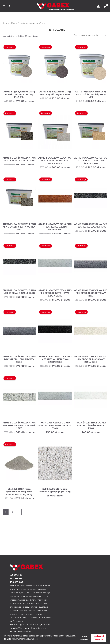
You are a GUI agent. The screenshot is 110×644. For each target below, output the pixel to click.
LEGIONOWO (15, 593)
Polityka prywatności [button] (29, 639)
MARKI (32, 593)
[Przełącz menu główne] (4, 6)
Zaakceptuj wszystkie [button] (99, 638)
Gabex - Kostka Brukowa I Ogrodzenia (61, 9)
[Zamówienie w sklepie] (90, 35)
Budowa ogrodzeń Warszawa (25, 625)
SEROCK (13, 596)
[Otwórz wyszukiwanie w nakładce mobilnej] (11, 6)
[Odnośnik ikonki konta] (98, 6)
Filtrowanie (55, 30)
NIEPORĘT (45, 593)
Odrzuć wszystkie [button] (84, 638)
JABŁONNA (42, 589)
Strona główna (10, 23)
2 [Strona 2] (12, 512)
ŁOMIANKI (25, 593)
